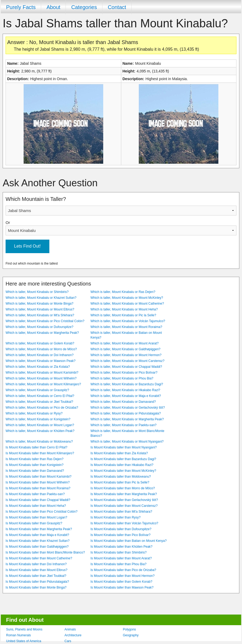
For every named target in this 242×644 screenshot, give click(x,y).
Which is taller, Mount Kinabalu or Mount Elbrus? (40, 309)
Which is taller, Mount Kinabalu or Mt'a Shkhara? (40, 315)
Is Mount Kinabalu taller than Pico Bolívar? (120, 535)
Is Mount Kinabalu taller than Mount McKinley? (123, 471)
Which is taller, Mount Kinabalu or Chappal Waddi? (126, 367)
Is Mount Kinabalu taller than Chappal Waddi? (38, 500)
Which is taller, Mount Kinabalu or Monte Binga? (39, 304)
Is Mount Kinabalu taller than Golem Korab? (121, 582)
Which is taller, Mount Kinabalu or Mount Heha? (124, 309)
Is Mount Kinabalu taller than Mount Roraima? (38, 488)
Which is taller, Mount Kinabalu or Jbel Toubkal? (39, 402)
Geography (131, 635)
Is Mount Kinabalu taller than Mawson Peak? (122, 587)
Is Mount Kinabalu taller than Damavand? (35, 471)
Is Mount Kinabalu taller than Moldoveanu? (121, 477)
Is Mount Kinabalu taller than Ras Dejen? (34, 459)
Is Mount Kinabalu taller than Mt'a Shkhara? (121, 512)
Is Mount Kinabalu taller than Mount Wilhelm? (38, 482)
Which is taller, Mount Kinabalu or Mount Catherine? (127, 304)
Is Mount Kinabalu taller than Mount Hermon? (122, 576)
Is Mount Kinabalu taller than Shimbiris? (118, 552)
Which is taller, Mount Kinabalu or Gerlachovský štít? (128, 408)
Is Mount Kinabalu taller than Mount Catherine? (39, 558)
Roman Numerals (18, 635)
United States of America (24, 641)
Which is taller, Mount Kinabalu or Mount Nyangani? (127, 442)
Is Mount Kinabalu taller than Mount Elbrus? (36, 570)
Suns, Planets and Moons (24, 629)
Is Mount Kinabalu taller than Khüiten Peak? (121, 547)
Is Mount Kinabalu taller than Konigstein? (34, 465)
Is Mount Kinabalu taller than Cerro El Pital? (36, 447)
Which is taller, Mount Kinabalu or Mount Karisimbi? (42, 373)
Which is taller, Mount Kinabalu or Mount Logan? (40, 425)
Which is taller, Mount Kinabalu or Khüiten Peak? (40, 431)
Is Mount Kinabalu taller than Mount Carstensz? (124, 506)
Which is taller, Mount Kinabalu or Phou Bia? (122, 378)
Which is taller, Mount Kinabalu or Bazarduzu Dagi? (127, 384)
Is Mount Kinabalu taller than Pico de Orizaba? (123, 570)
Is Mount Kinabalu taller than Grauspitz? (34, 523)
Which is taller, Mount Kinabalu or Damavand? (123, 402)
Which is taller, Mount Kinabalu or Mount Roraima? (126, 327)
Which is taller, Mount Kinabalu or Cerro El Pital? (40, 396)
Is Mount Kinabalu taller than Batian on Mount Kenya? (129, 541)
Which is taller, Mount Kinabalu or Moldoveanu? (39, 442)
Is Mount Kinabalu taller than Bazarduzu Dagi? (123, 459)
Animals (70, 629)
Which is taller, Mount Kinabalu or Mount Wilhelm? (41, 378)
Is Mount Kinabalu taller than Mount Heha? (36, 506)
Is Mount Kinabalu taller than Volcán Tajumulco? (124, 523)
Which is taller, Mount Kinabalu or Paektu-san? (124, 425)
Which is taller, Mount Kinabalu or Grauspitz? (37, 390)
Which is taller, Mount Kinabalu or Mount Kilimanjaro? (43, 384)
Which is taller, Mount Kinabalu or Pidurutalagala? (126, 413)
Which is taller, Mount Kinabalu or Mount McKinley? (127, 298)
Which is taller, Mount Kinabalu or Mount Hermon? (126, 355)
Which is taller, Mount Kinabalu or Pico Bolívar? (124, 373)
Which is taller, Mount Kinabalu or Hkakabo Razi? (125, 390)
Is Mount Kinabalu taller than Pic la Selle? (120, 482)
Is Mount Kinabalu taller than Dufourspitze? (121, 529)
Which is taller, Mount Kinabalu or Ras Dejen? (123, 292)
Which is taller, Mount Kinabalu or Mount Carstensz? (128, 361)
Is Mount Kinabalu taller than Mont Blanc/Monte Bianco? (45, 552)
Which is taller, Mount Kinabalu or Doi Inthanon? (40, 355)
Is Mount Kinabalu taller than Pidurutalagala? (37, 582)
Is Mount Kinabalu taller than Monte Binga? (36, 587)
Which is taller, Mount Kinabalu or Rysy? (34, 413)
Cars (68, 641)
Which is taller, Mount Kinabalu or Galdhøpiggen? (125, 349)
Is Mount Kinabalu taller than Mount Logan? (36, 517)
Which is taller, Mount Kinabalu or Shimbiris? (37, 292)
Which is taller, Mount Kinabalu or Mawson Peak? (40, 361)
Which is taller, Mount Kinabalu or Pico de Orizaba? (42, 408)
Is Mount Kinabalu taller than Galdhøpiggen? (37, 547)
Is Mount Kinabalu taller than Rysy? (116, 517)
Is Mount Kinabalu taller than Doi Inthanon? (36, 564)
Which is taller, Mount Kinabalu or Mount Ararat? (125, 343)
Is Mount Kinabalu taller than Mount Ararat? (121, 558)
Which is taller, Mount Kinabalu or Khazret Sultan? (41, 298)
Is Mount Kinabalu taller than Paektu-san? (35, 494)
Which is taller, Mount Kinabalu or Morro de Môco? (41, 349)
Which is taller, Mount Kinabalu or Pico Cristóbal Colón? (45, 321)
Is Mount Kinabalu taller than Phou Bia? (118, 564)
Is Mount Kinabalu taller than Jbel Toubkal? (36, 576)
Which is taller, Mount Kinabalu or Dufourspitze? (39, 327)
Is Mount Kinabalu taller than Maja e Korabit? (37, 535)
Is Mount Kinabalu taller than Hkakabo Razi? (122, 465)
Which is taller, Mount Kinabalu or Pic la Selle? (123, 315)
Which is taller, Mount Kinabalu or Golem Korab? (40, 343)
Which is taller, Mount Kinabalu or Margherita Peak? (42, 333)
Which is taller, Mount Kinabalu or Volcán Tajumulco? (128, 321)
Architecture (73, 635)
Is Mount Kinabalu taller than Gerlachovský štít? (124, 500)
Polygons (129, 629)
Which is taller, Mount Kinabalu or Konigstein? (38, 419)
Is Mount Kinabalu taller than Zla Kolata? (119, 453)
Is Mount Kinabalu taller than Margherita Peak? (124, 494)
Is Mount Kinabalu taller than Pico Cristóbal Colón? (42, 512)
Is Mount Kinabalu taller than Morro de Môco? (123, 488)
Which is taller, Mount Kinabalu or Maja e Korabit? (126, 396)
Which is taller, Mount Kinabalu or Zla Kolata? (38, 367)
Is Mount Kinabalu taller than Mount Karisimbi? (38, 477)
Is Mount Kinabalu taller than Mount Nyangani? (124, 447)
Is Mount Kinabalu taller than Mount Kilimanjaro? (40, 453)
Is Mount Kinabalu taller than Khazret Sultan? (38, 541)
